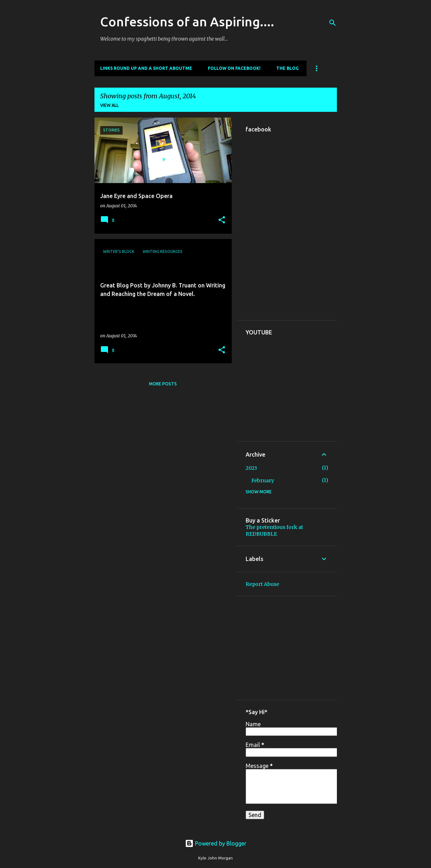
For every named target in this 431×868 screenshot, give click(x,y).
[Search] (333, 23)
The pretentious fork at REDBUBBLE (274, 531)
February (263, 480)
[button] (222, 220)
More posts (163, 384)
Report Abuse (262, 584)
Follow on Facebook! (234, 68)
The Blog (288, 68)
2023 (251, 468)
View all (109, 105)
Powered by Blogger (216, 843)
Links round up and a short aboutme (146, 68)
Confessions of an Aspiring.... (187, 22)
